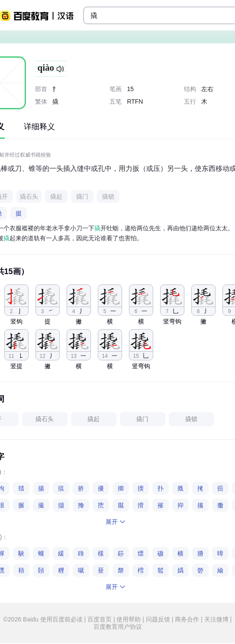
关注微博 (216, 619)
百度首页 (100, 619)
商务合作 (187, 619)
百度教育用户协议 (118, 627)
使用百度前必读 (62, 619)
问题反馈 (158, 619)
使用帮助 (129, 619)
